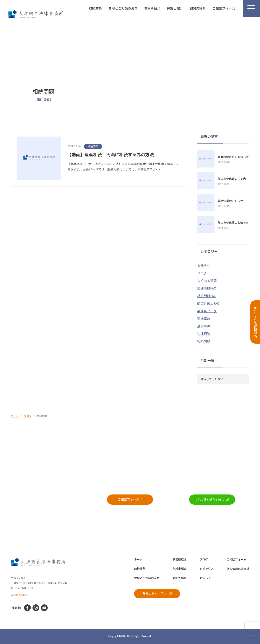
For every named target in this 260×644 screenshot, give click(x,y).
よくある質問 (207, 280)
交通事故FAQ (207, 288)
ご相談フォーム (224, 8)
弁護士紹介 (175, 8)
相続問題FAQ (207, 295)
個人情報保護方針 (238, 568)
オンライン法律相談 (255, 322)
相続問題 (204, 341)
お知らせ (204, 265)
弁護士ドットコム (158, 593)
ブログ (202, 273)
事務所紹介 (152, 8)
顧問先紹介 (198, 8)
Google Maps (19, 594)
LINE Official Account (212, 499)
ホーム (138, 559)
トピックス (207, 568)
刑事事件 (204, 326)
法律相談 (204, 333)
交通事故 (204, 318)
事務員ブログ (207, 310)
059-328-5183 (48, 499)
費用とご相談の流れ (123, 8)
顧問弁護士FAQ (208, 303)
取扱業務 (95, 8)
